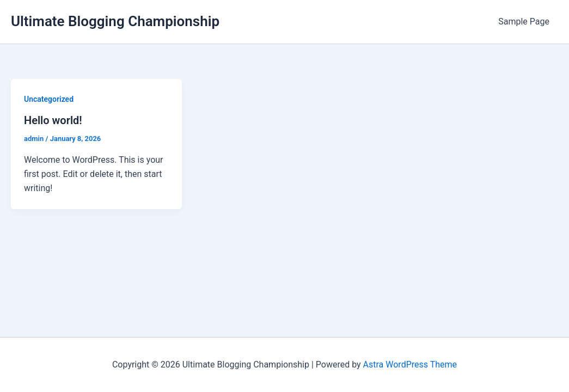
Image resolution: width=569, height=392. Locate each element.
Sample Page (524, 22)
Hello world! (53, 120)
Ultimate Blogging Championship (115, 21)
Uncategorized (49, 99)
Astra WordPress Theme (410, 365)
